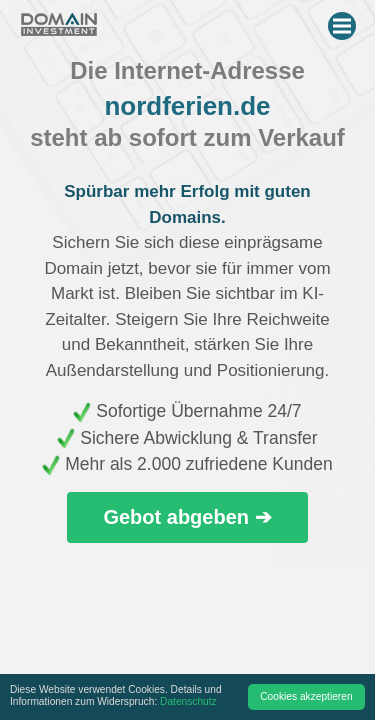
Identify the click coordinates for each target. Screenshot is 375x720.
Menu (344, 22)
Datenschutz (188, 701)
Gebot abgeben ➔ (187, 517)
